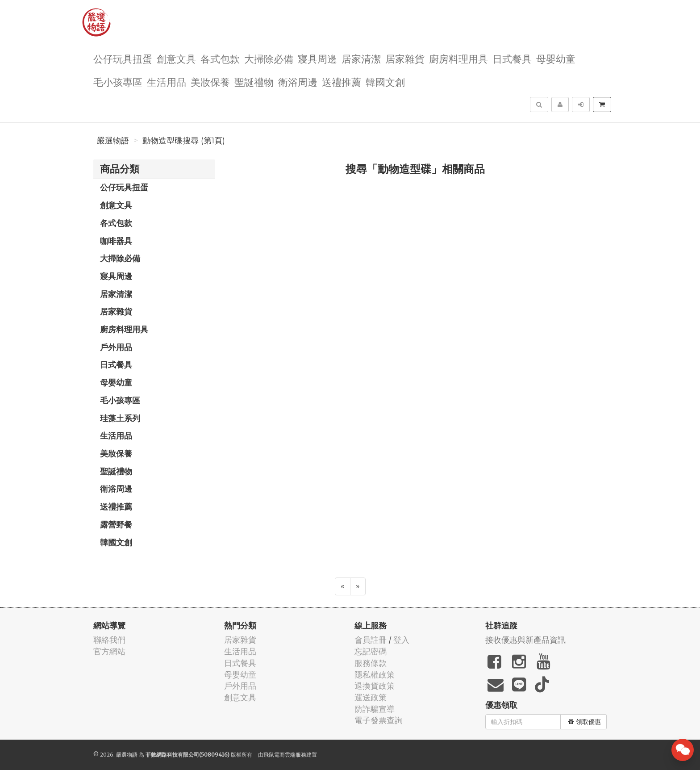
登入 (401, 640)
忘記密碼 (371, 651)
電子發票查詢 (379, 720)
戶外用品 (116, 347)
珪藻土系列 (120, 418)
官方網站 (109, 651)
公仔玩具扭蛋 (123, 58)
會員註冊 (371, 640)
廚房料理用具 (458, 58)
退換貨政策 (375, 686)
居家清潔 (361, 58)
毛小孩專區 (118, 82)
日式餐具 (512, 58)
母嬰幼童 (556, 58)
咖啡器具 (116, 241)
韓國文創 (385, 82)
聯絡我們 (109, 640)
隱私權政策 (375, 675)
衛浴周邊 (298, 82)
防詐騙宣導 (375, 709)
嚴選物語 (113, 141)
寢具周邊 (317, 58)
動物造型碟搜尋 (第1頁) (184, 141)
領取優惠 (585, 722)
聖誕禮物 (254, 82)
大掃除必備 (269, 58)
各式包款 (220, 58)
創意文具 (176, 58)
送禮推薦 (342, 82)
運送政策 (371, 697)
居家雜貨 (405, 58)
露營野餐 (116, 524)
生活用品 (167, 82)
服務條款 (371, 663)
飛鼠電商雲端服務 (285, 755)
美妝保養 (210, 82)
